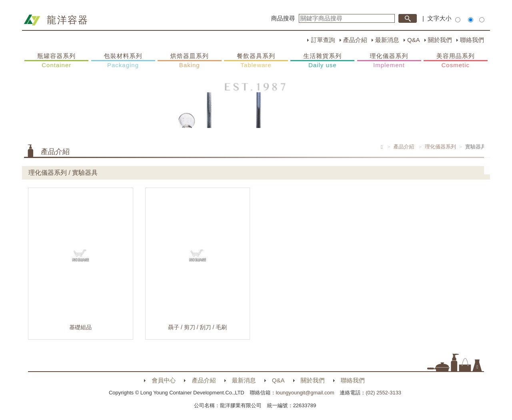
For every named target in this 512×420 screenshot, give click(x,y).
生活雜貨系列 (322, 61)
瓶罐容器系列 (56, 61)
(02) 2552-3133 (383, 393)
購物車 (498, 155)
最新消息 (387, 40)
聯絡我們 (472, 40)
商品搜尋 (283, 18)
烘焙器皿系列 (190, 61)
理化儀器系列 (389, 61)
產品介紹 (355, 40)
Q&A (414, 40)
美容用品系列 (456, 61)
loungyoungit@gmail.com (305, 393)
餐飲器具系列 (256, 61)
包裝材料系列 (123, 61)
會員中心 (164, 380)
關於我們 (440, 40)
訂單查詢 (323, 40)
